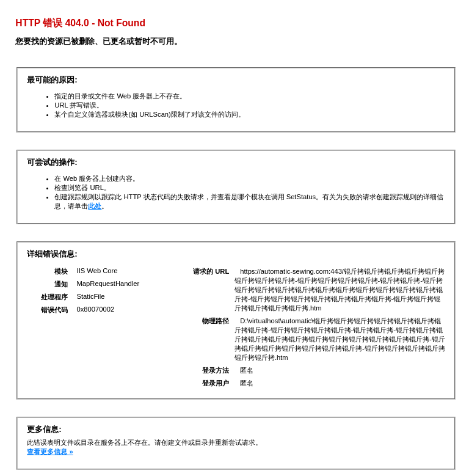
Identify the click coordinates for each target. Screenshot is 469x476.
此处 (95, 206)
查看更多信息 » (50, 452)
